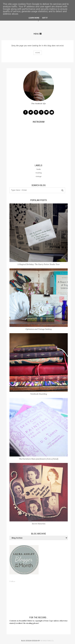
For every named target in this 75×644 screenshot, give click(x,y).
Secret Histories (39, 524)
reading (39, 173)
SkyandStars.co (47, 641)
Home (38, 53)
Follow (12, 581)
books (39, 169)
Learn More (34, 18)
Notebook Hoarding (39, 394)
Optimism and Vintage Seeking (39, 329)
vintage (39, 176)
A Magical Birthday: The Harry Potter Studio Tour (39, 264)
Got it (45, 18)
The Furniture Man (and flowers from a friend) (39, 459)
